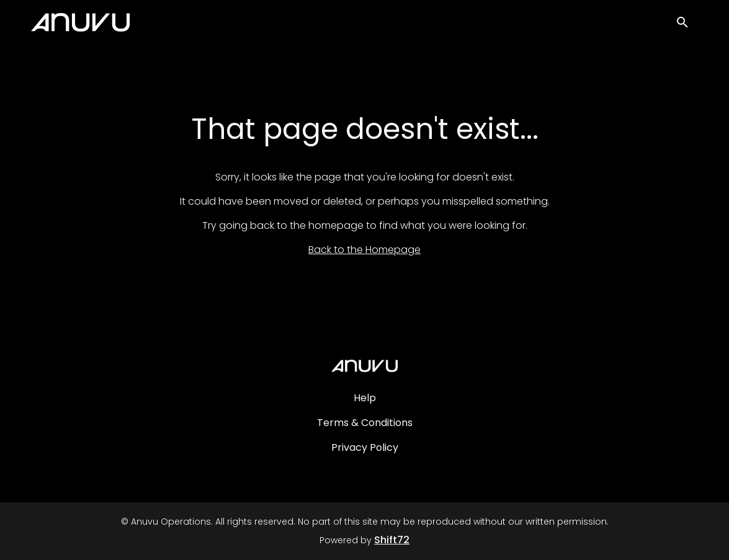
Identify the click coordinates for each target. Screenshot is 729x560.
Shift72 (392, 540)
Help (365, 398)
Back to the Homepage (364, 250)
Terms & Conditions (365, 423)
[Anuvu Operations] (364, 366)
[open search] (687, 26)
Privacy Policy (365, 447)
